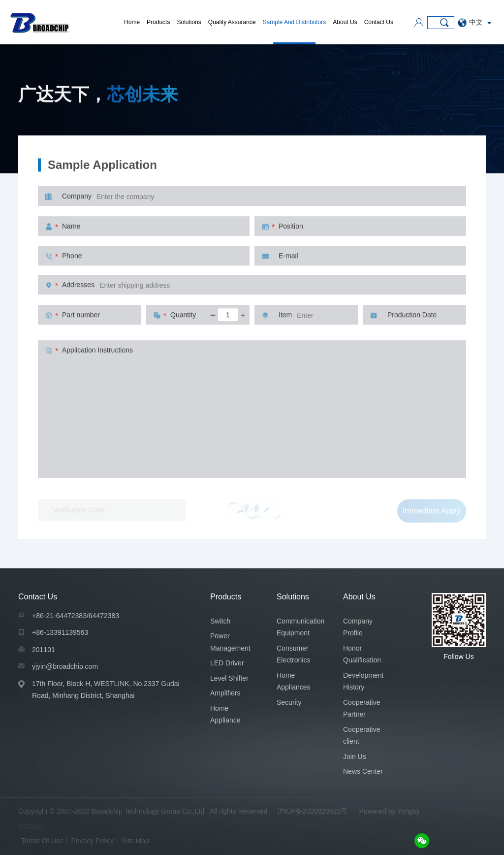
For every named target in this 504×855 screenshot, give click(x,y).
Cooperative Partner (362, 708)
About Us (345, 22)
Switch (220, 621)
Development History (363, 681)
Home (132, 22)
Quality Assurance (232, 22)
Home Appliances (294, 681)
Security (289, 702)
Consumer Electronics (293, 654)
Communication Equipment (300, 627)
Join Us (355, 756)
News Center (363, 771)
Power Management (230, 642)
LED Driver (227, 663)
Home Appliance (225, 714)
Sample (474, 121)
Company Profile (358, 627)
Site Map (136, 841)
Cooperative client (362, 736)
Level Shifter (229, 678)
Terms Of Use (42, 841)
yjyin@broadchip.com (65, 666)
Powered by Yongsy (390, 811)
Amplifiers (225, 693)
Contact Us (379, 22)
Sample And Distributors (295, 22)
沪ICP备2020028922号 (312, 811)
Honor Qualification (362, 654)
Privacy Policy (92, 841)
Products (158, 22)
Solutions (189, 22)
